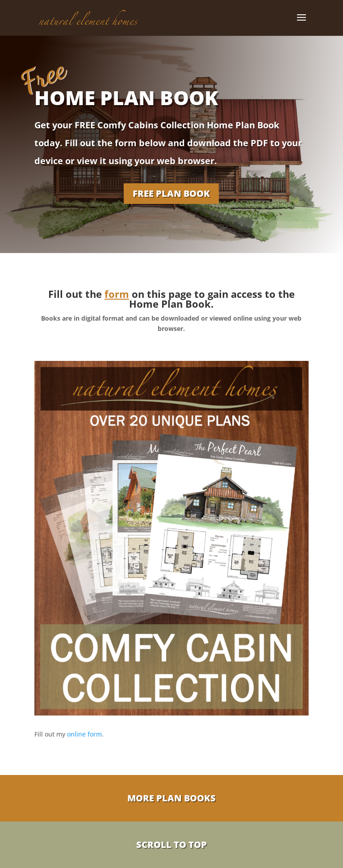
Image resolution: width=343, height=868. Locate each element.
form (117, 294)
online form (84, 734)
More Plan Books (171, 798)
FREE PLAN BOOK (171, 193)
